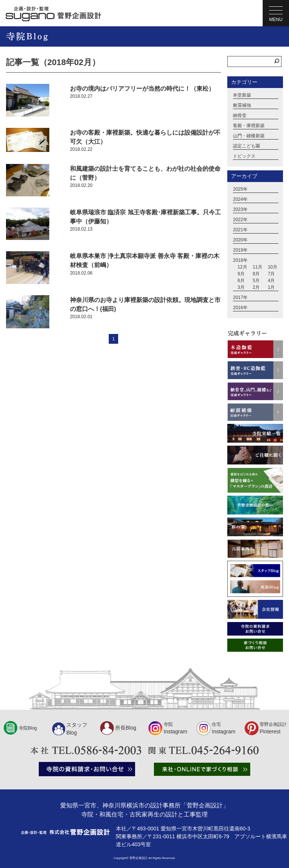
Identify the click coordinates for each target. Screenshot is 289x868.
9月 (241, 274)
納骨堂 (240, 115)
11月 (257, 267)
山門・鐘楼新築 (249, 136)
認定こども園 (246, 146)
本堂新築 (242, 95)
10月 (273, 267)
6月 (241, 281)
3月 (241, 287)
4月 (272, 281)
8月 (256, 274)
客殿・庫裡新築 (249, 126)
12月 (242, 267)
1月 (272, 287)
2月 (256, 287)
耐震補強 (242, 105)
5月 (256, 281)
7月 (272, 274)
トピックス (244, 156)
